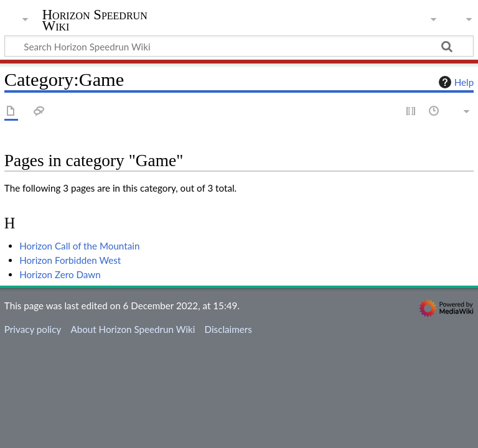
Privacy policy (33, 329)
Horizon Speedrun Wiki (95, 21)
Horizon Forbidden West (70, 260)
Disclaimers (228, 329)
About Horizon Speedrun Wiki (133, 329)
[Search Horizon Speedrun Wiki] (239, 46)
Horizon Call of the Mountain (79, 246)
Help (455, 82)
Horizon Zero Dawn (60, 274)
